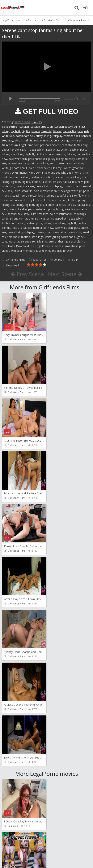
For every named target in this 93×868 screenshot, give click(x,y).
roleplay (57, 136)
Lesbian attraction (42, 127)
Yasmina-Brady (61, 773)
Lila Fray (37, 122)
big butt (16, 131)
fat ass (57, 131)
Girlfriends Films (15, 260)
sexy (10, 140)
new (80, 131)
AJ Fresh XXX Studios (64, 615)
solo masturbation (45, 140)
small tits (27, 140)
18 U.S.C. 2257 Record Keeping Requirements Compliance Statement (46, 856)
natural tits (69, 131)
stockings (64, 140)
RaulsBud (13, 615)
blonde (36, 131)
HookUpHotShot (17, 826)
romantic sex (72, 136)
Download (10, 265)
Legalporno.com (11, 8)
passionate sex (25, 136)
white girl (77, 140)
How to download (56, 843)
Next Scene (65, 274)
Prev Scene (27, 274)
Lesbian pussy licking (67, 127)
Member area (29, 843)
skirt (17, 140)
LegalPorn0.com (30, 855)
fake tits (46, 131)
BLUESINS (13, 773)
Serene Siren (22, 122)
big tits (26, 131)
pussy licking (43, 136)
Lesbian (24, 127)
